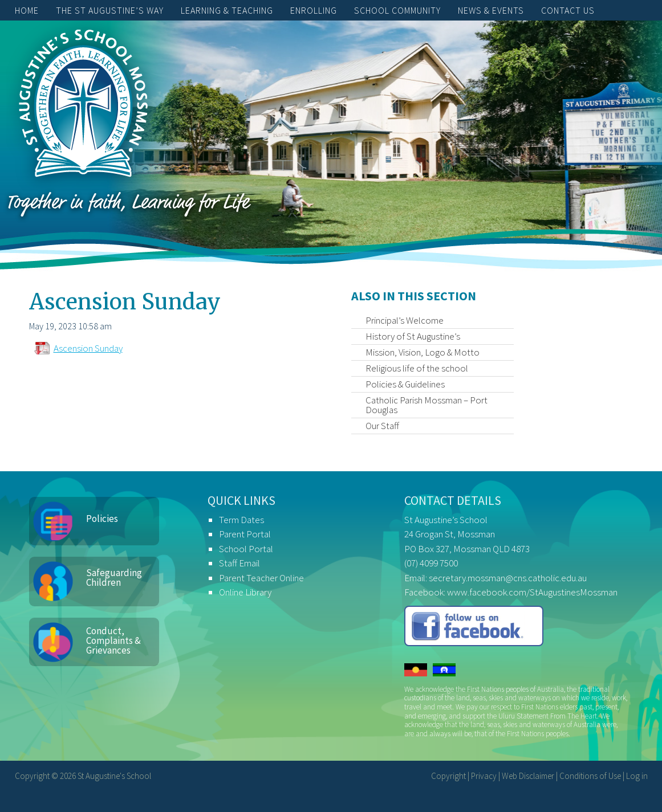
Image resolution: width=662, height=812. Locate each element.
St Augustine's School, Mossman (83, 106)
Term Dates (241, 520)
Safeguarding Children (114, 578)
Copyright (448, 776)
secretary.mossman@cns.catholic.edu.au (508, 578)
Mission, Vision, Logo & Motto (423, 352)
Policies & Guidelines (405, 384)
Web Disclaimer (528, 776)
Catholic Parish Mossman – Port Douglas (427, 405)
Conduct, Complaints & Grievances (113, 640)
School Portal (246, 549)
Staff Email (239, 563)
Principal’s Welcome (405, 320)
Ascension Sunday (88, 348)
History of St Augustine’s (413, 336)
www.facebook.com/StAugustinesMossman (532, 592)
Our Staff (382, 426)
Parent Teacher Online (261, 578)
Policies (102, 519)
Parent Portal (245, 534)
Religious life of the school (417, 368)
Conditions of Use (590, 776)
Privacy (484, 776)
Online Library (245, 592)
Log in (637, 776)
